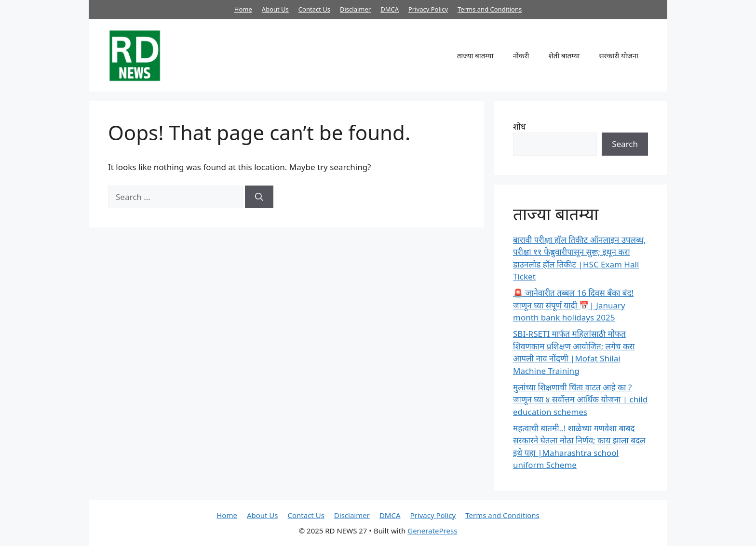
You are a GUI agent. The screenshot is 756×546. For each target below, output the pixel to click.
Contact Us (314, 9)
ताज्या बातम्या (475, 55)
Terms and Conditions (490, 9)
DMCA (390, 9)
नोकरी (521, 55)
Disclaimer (355, 9)
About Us (275, 9)
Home (243, 9)
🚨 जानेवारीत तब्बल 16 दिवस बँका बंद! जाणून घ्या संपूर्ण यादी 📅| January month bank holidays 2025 (573, 305)
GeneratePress (432, 531)
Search (625, 144)
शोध (519, 127)
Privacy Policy (428, 9)
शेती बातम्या (564, 55)
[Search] (259, 197)
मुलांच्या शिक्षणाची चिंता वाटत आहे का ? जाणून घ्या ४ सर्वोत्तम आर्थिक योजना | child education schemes (580, 400)
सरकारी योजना (619, 55)
